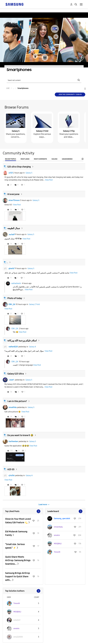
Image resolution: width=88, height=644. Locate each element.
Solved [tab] (54, 159)
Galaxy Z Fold (42, 131)
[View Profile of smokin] (57, 535)
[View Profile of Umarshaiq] (58, 527)
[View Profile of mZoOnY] (17, 620)
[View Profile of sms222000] (18, 637)
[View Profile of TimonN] (57, 552)
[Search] (44, 80)
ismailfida (13, 407)
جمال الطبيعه (14, 228)
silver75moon (14, 200)
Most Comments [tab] (40, 159)
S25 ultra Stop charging (19, 167)
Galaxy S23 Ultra (16, 374)
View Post (49, 180)
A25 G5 (11, 469)
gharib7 (12, 268)
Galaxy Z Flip (69, 131)
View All (23, 511)
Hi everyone (13, 194)
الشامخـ (12, 234)
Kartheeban (13, 441)
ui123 (11, 173)
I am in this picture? (17, 401)
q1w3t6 (12, 475)
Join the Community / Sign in (70, 94)
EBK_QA (12, 304)
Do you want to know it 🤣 (20, 435)
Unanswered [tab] (67, 159)
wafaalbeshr (16, 283)
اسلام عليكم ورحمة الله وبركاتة (22, 341)
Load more (43, 504)
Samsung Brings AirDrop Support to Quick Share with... (17, 577)
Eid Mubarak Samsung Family (16, 533)
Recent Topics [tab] (11, 159)
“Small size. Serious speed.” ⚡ (15, 546)
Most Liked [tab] (25, 159)
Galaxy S (16, 131)
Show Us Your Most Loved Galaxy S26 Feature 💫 (18, 521)
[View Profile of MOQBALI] (58, 544)
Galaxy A (32, 347)
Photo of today (15, 298)
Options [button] (81, 89)
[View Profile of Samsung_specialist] (62, 518)
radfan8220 (13, 347)
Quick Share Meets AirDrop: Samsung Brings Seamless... (18, 560)
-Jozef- (11, 380)
